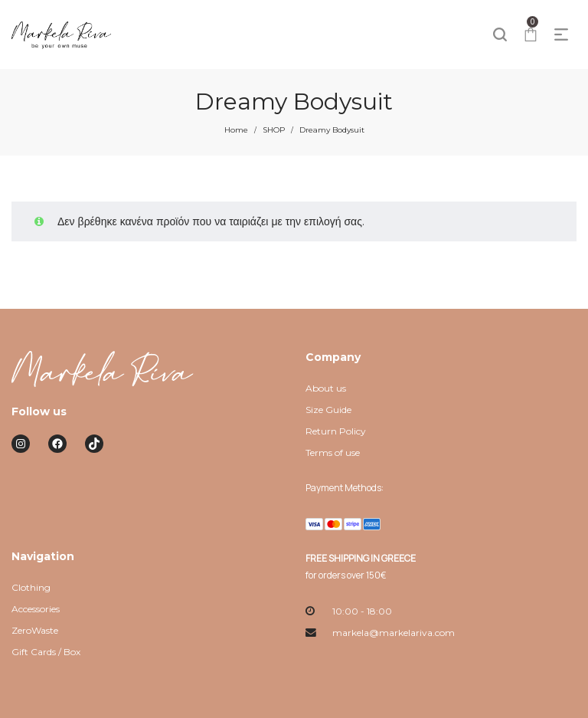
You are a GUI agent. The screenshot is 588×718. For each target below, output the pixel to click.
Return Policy (336, 431)
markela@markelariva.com (394, 633)
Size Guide (328, 410)
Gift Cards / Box (46, 652)
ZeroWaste (35, 630)
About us (326, 388)
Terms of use (333, 452)
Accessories (36, 609)
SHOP (274, 130)
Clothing (31, 587)
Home (236, 130)
